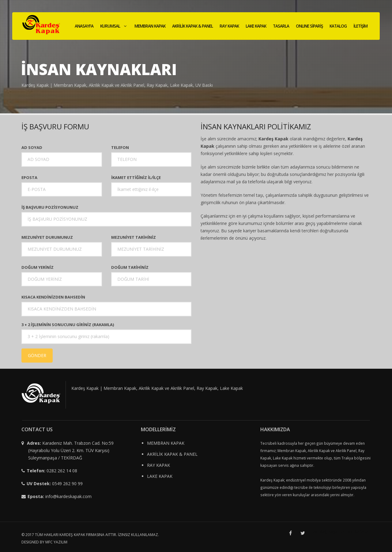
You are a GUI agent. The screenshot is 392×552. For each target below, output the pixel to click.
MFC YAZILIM (56, 542)
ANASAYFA (84, 26)
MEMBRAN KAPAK (150, 26)
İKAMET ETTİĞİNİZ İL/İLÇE (136, 177)
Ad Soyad (32, 147)
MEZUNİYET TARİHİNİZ (134, 237)
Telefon (120, 147)
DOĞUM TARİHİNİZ (130, 267)
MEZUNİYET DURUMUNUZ (47, 237)
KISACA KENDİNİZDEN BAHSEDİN (53, 297)
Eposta (29, 177)
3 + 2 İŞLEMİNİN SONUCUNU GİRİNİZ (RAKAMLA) (68, 325)
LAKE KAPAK (256, 26)
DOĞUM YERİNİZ (38, 267)
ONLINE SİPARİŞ (309, 26)
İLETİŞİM (360, 26)
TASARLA (281, 26)
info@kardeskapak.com (68, 496)
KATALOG (338, 26)
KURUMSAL (114, 26)
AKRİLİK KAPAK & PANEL (192, 26)
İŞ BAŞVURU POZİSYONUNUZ (50, 207)
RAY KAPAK (229, 26)
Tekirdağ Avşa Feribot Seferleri (340, 532)
